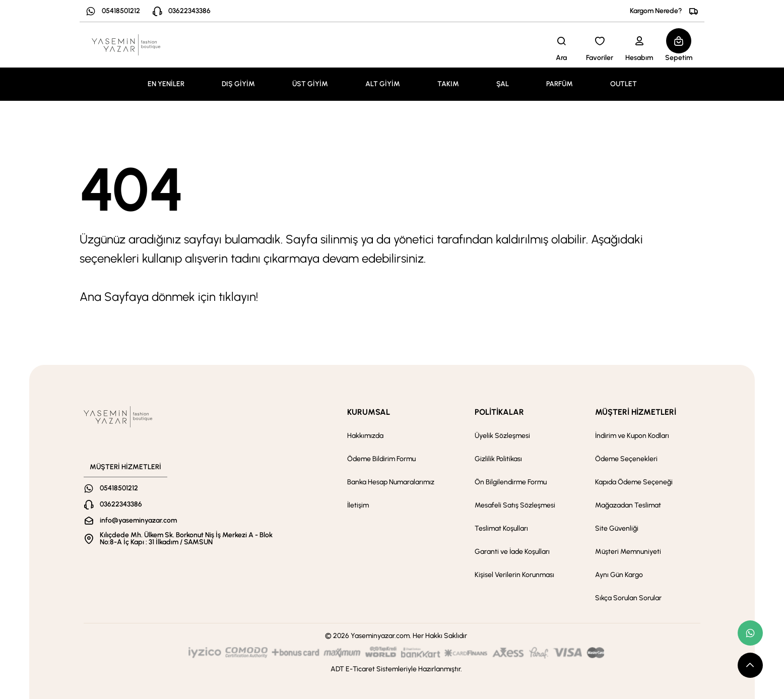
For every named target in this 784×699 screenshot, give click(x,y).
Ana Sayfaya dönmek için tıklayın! (169, 297)
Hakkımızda (365, 436)
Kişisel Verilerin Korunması (514, 575)
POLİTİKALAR (499, 412)
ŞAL (503, 84)
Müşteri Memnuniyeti (628, 552)
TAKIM (448, 84)
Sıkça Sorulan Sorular (628, 598)
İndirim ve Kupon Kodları (632, 436)
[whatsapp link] (750, 633)
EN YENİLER (166, 84)
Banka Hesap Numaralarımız (391, 482)
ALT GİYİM (383, 84)
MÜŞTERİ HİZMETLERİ (636, 412)
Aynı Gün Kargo (619, 575)
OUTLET (624, 84)
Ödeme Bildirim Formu (381, 459)
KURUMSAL (369, 412)
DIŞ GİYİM (238, 84)
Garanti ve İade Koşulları (512, 552)
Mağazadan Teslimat (628, 505)
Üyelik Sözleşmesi (502, 436)
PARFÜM (560, 84)
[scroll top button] (750, 665)
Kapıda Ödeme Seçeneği (634, 482)
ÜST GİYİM (310, 84)
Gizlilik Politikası (498, 459)
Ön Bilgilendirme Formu (511, 482)
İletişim (358, 505)
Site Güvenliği (617, 528)
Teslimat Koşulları (501, 528)
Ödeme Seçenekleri (626, 459)
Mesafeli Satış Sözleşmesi (515, 505)
